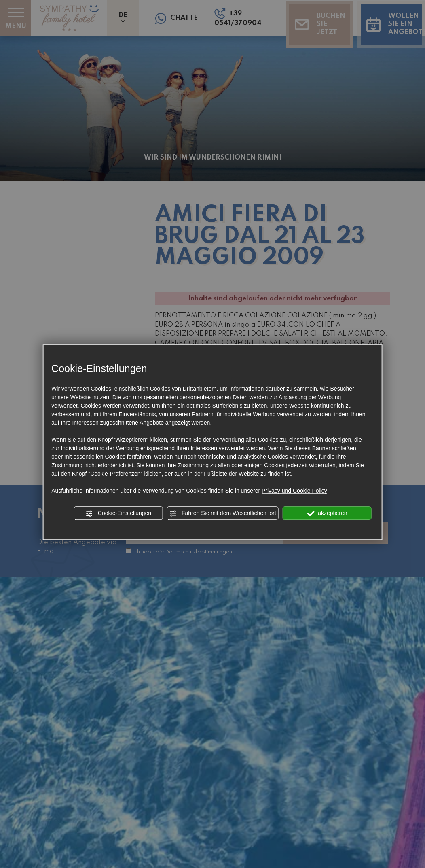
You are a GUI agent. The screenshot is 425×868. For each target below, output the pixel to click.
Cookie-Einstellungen (118, 513)
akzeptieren (327, 513)
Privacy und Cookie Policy (294, 491)
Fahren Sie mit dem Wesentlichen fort (223, 513)
